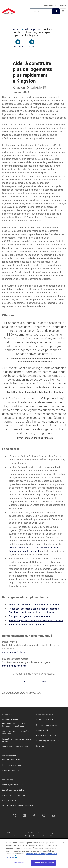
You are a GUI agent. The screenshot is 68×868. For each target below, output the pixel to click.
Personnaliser (19, 863)
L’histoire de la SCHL (45, 720)
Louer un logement (11, 770)
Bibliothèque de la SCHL (13, 790)
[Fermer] (63, 843)
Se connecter (49, 6)
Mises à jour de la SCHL (13, 785)
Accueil (17, 29)
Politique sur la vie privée (15, 833)
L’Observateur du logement (14, 795)
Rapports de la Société (46, 736)
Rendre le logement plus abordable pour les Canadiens (36, 620)
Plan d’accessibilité (21, 836)
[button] (56, 11)
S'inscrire (62, 6)
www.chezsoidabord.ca (21, 548)
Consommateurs (11, 756)
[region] (34, 853)
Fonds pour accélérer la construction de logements (34, 605)
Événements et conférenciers (15, 747)
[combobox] (41, 11)
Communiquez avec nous (47, 741)
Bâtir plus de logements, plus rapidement (29, 616)
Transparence (53, 833)
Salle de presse (33, 29)
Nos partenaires (43, 730)
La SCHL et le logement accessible (18, 806)
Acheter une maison (11, 760)
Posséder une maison (12, 765)
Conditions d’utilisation (36, 833)
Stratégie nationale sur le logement (26, 625)
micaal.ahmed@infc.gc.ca (15, 652)
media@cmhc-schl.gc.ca (14, 666)
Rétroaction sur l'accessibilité (42, 836)
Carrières (40, 746)
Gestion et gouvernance (47, 725)
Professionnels (10, 720)
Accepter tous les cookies (43, 863)
